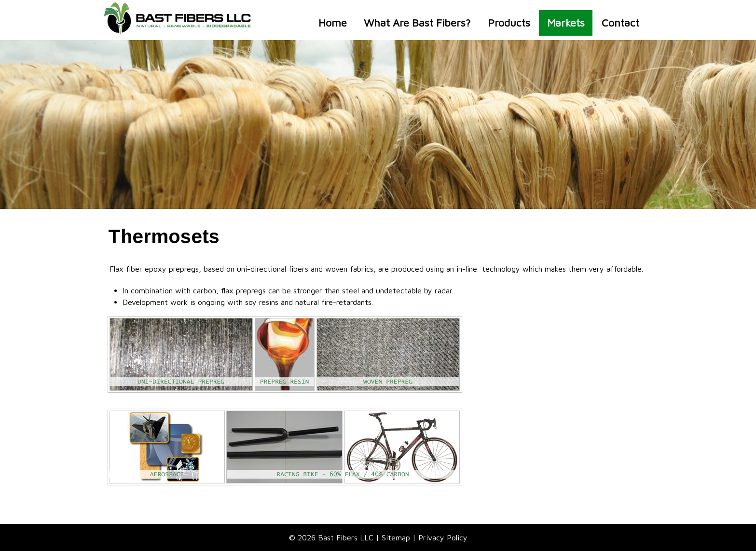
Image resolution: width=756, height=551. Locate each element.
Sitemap (396, 537)
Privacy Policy (443, 537)
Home (333, 23)
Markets (566, 23)
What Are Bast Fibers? (417, 23)
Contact (620, 23)
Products (509, 23)
